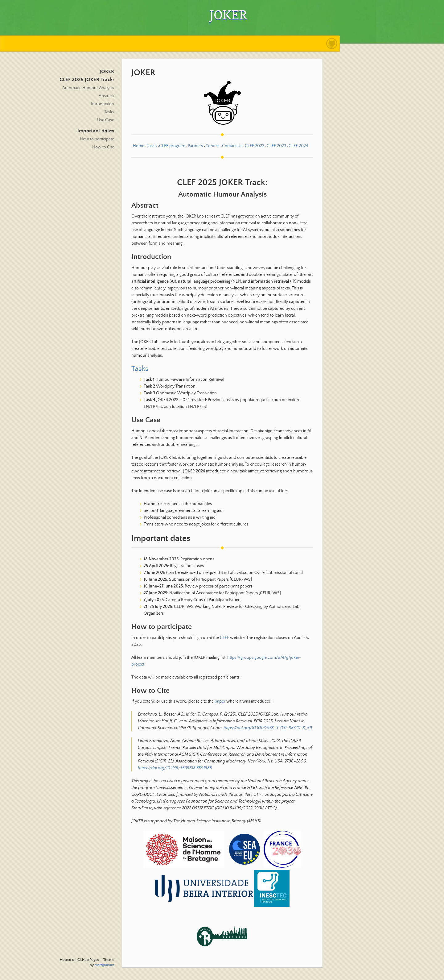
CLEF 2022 (255, 146)
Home (139, 146)
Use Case (106, 120)
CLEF (224, 638)
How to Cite (103, 147)
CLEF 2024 (298, 146)
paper (220, 701)
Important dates (96, 131)
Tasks (109, 112)
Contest (212, 146)
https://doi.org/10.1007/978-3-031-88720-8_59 (268, 728)
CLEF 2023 (276, 146)
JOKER (107, 72)
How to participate (97, 139)
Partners (195, 146)
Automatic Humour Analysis (88, 88)
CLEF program (172, 146)
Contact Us (232, 146)
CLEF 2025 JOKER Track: (87, 80)
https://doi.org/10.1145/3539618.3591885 (175, 768)
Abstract (106, 96)
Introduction (103, 104)
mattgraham (104, 965)
